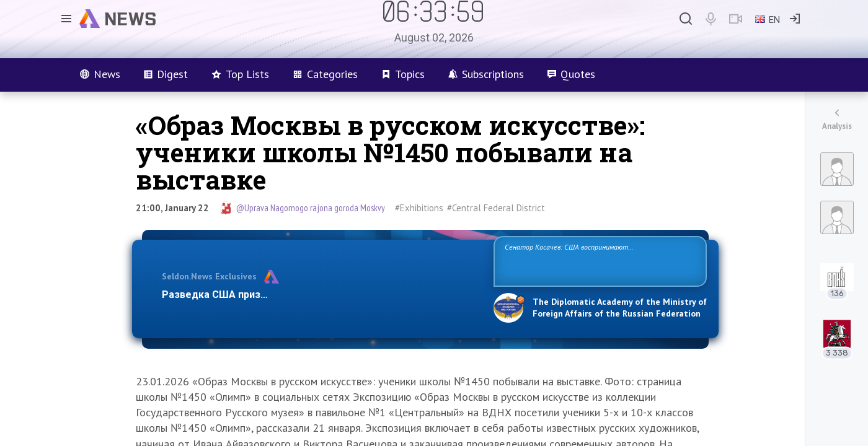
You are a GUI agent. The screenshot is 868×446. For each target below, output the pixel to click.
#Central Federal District (496, 208)
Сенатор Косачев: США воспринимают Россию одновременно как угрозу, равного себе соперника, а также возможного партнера (598, 260)
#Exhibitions (419, 208)
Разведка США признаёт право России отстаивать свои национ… (321, 295)
